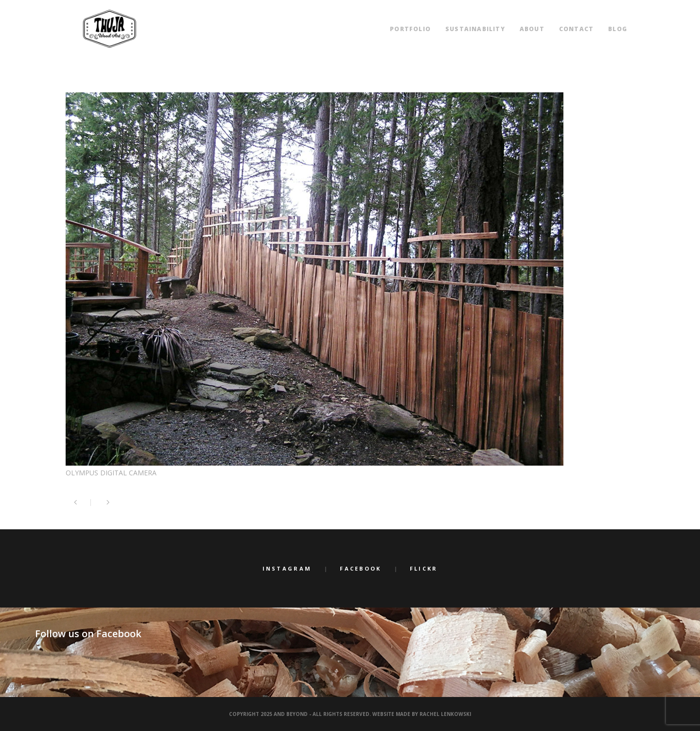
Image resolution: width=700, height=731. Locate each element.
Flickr (424, 568)
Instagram (287, 568)
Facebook (360, 568)
